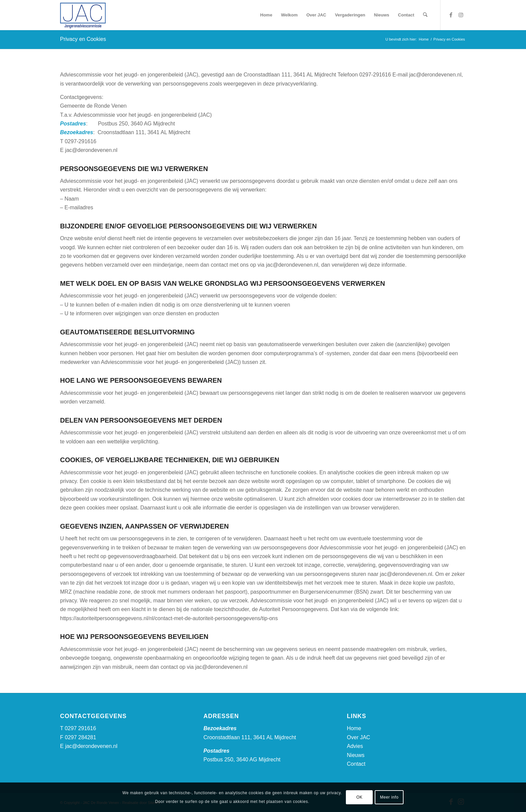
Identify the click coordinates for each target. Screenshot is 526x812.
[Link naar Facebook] (451, 15)
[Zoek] (425, 15)
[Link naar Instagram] (461, 15)
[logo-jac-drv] (83, 15)
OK (359, 797)
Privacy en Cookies (83, 39)
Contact (356, 764)
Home (354, 728)
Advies (355, 746)
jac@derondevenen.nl (91, 746)
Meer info (389, 797)
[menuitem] (266, 15)
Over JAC (358, 737)
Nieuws (356, 755)
